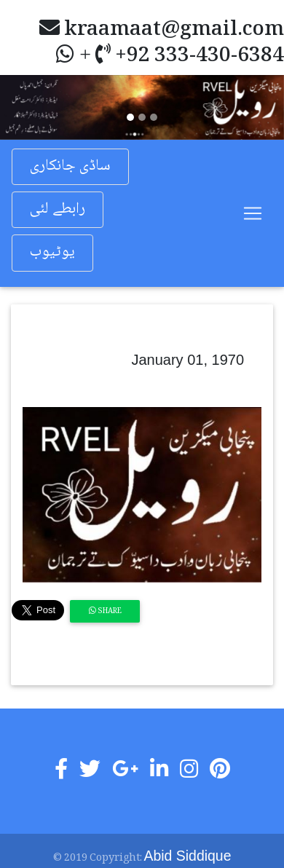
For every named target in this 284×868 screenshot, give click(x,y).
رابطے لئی (58, 209)
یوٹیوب (52, 252)
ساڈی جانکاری (70, 166)
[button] (21, 107)
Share (105, 611)
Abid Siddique (188, 856)
